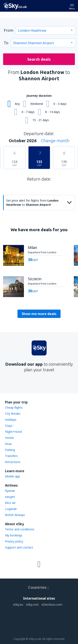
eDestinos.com (52, 604)
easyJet (10, 497)
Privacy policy (14, 541)
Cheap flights (14, 407)
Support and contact (19, 547)
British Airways (15, 515)
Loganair (11, 509)
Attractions (13, 462)
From (9, 30)
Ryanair (10, 491)
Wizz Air (10, 503)
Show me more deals (39, 314)
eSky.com (32, 604)
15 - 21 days (41, 120)
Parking (10, 450)
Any (17, 104)
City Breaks (13, 414)
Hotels (9, 438)
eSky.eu (18, 604)
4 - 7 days (28, 112)
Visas (8, 444)
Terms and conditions (20, 529)
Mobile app (12, 476)
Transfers (11, 456)
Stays (9, 426)
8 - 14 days (53, 112)
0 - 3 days (60, 104)
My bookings (14, 535)
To (6, 43)
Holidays (11, 420)
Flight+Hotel (13, 432)
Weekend (37, 104)
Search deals (39, 59)
